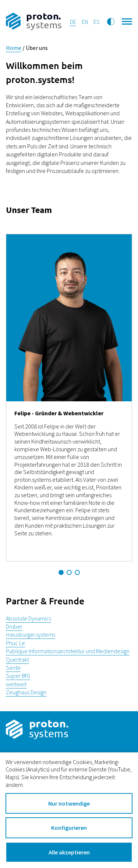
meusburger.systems (31, 634)
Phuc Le (15, 643)
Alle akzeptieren (69, 852)
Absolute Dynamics (29, 618)
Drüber (14, 626)
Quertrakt (17, 659)
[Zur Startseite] (34, 22)
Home (14, 48)
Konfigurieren (69, 828)
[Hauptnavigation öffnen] (127, 20)
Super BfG (18, 676)
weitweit (16, 684)
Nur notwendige (69, 803)
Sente (13, 668)
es (97, 22)
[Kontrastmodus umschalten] (111, 22)
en (85, 22)
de (73, 22)
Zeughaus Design (26, 692)
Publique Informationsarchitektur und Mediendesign (68, 651)
